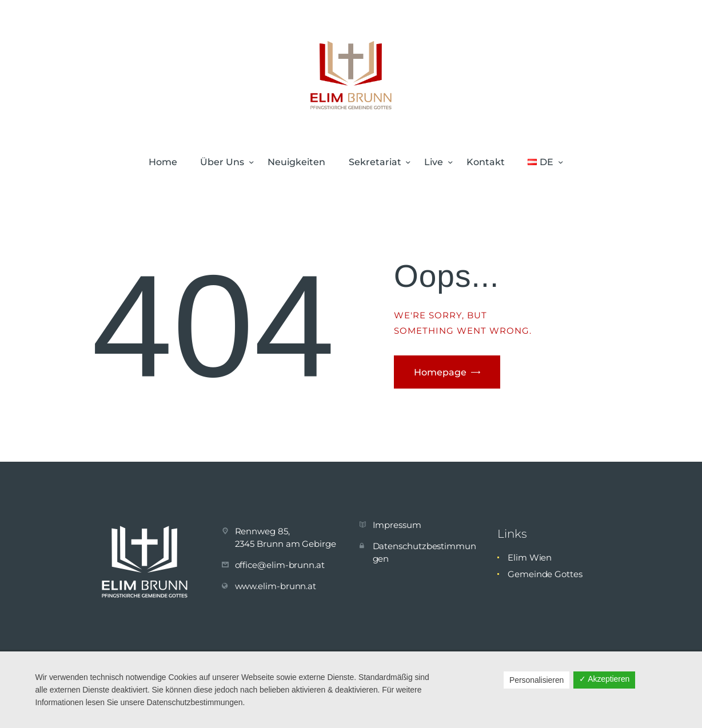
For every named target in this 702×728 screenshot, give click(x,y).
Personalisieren (537, 680)
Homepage (440, 372)
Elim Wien (530, 557)
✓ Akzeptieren (604, 679)
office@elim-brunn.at (280, 565)
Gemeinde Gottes (545, 574)
